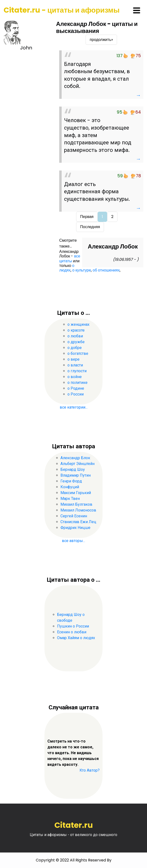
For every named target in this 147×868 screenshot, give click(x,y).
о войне (75, 377)
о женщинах (78, 324)
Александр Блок (75, 458)
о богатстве (78, 353)
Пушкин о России (73, 626)
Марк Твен (70, 499)
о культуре (82, 270)
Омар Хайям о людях (76, 638)
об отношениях (106, 270)
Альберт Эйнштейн (77, 464)
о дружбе (76, 342)
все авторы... (73, 541)
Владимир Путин (76, 475)
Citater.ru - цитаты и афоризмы (62, 10)
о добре (75, 348)
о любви (75, 336)
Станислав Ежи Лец (78, 522)
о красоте (76, 330)
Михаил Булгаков (76, 504)
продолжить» (101, 40)
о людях (67, 268)
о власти (75, 365)
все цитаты (70, 258)
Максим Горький (76, 493)
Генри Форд (71, 481)
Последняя (90, 227)
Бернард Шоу (73, 469)
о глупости (77, 371)
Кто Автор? (90, 770)
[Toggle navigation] (137, 10)
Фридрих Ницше (75, 528)
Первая (87, 217)
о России (76, 394)
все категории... (74, 407)
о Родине (76, 388)
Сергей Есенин (74, 516)
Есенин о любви (72, 632)
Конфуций (70, 487)
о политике (77, 383)
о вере (73, 359)
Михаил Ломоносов (78, 510)
